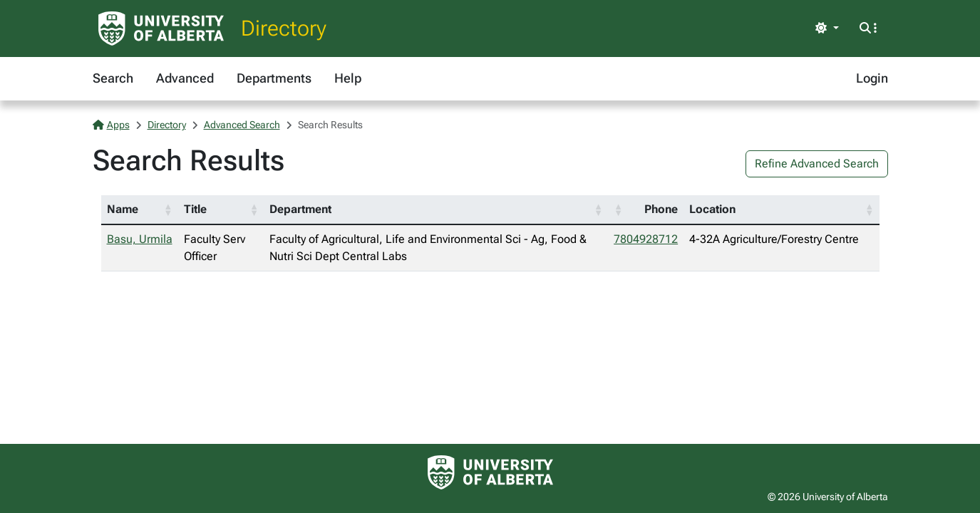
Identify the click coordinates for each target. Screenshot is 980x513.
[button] (168, 209)
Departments (274, 78)
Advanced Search (242, 125)
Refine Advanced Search (817, 164)
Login (872, 78)
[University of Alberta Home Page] (161, 28)
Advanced (185, 78)
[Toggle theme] (827, 28)
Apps (111, 125)
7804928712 (646, 239)
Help (348, 78)
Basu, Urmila (140, 239)
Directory (284, 28)
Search (113, 78)
